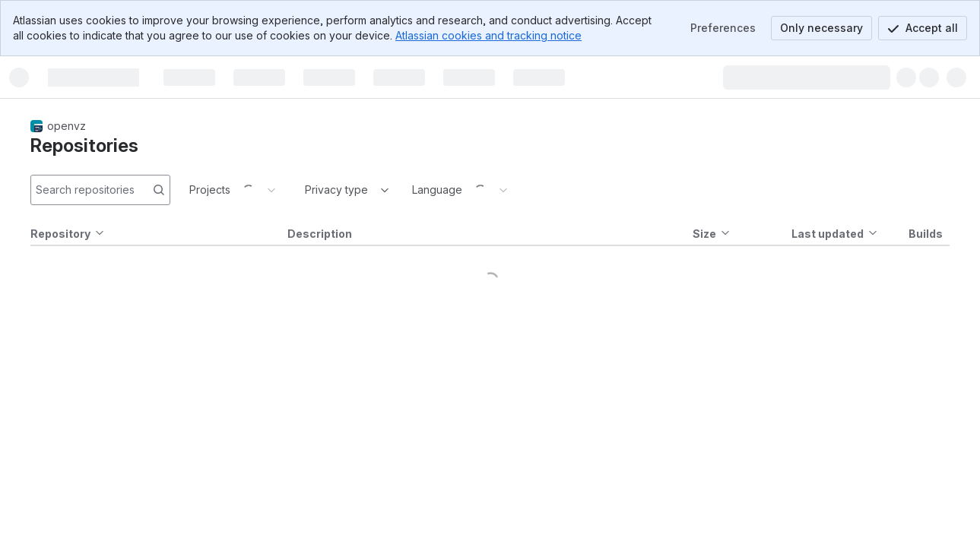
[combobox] (306, 190)
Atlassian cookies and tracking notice (488, 35)
